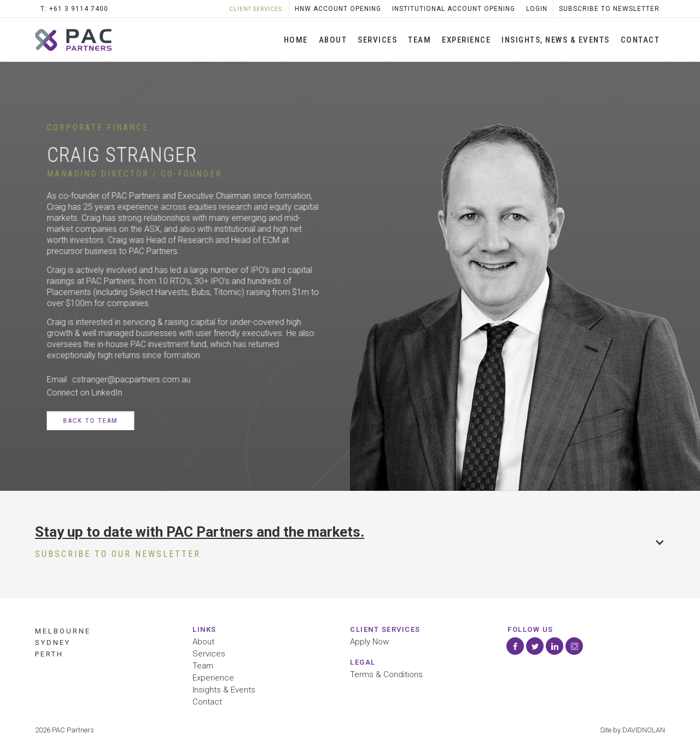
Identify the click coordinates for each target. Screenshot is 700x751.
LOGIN (537, 9)
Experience (466, 40)
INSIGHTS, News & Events (556, 40)
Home (296, 40)
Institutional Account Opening (454, 9)
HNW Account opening (338, 9)
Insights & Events (224, 690)
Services (209, 654)
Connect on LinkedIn (84, 392)
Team (419, 40)
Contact (640, 40)
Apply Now (369, 642)
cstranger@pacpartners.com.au (132, 379)
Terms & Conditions (386, 675)
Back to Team (90, 420)
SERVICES (377, 40)
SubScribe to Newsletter (609, 9)
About (333, 40)
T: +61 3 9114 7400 (74, 9)
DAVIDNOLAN (644, 730)
